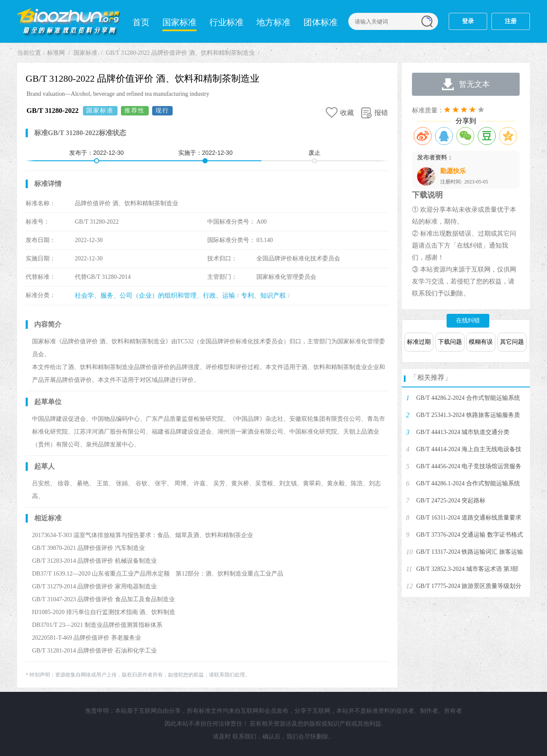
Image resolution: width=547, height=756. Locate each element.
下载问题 (450, 342)
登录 (468, 21)
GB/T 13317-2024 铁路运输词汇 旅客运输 (470, 552)
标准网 (68, 21)
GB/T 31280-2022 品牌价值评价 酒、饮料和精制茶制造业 (180, 53)
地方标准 (273, 22)
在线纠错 (468, 320)
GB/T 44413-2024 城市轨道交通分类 (463, 432)
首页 (141, 22)
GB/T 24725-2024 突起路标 (451, 501)
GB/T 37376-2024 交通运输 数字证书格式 (470, 535)
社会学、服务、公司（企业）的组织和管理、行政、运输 (155, 295)
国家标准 (179, 22)
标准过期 (419, 342)
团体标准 (321, 22)
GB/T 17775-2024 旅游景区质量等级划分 (469, 586)
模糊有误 (481, 342)
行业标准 (226, 22)
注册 (511, 21)
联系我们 (244, 737)
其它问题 (512, 342)
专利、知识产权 (263, 295)
